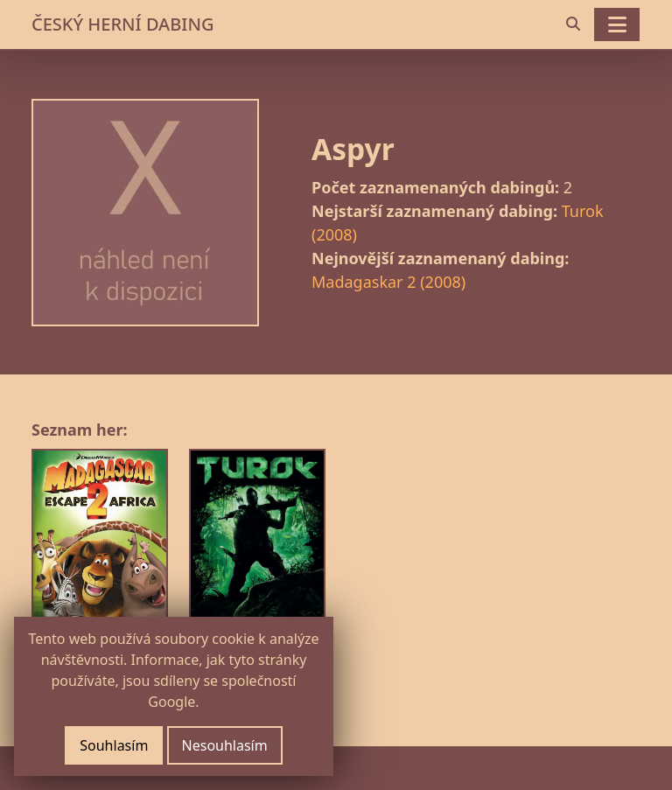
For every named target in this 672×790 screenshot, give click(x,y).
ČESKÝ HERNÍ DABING (122, 24)
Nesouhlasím (225, 745)
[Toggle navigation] (617, 24)
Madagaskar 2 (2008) (388, 282)
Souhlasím (114, 745)
